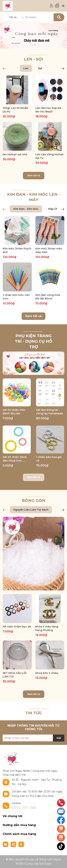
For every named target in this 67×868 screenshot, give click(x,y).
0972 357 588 (24, 808)
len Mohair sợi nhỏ (15, 154)
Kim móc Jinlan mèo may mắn (49, 250)
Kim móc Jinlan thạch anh (17, 250)
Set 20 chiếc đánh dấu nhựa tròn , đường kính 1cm (15, 459)
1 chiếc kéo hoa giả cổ (49, 459)
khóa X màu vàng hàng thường (47, 628)
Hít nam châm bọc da (17, 627)
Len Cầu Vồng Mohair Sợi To (50, 156)
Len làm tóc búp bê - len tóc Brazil (49, 110)
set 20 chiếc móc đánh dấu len (14, 412)
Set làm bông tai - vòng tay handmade (49, 412)
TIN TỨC (34, 713)
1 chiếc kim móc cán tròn (16, 297)
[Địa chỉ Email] (33, 738)
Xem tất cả (34, 176)
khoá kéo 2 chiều (47, 673)
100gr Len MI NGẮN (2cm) (15, 110)
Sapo (48, 864)
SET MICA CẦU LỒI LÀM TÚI (15, 675)
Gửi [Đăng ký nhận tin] (59, 738)
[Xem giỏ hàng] (57, 6)
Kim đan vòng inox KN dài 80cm (48, 297)
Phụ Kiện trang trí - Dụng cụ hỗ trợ (34, 341)
